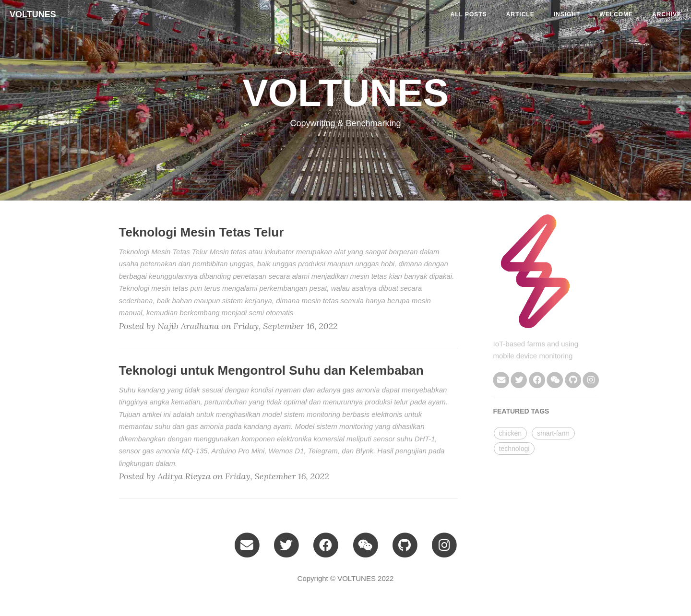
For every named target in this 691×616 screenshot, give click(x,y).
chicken (510, 433)
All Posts (469, 14)
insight (567, 14)
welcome (616, 14)
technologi (514, 449)
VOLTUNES (33, 14)
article (520, 14)
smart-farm (553, 433)
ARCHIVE (667, 14)
